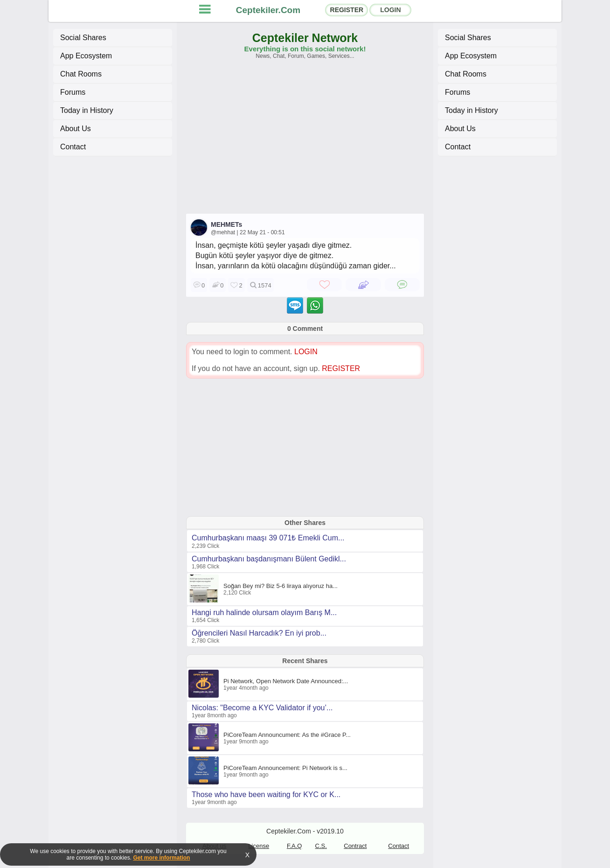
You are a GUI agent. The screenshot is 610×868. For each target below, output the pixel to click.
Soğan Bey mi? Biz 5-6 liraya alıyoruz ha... (281, 586)
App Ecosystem (86, 56)
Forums (73, 92)
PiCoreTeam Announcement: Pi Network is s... (285, 768)
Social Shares (83, 38)
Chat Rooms (81, 74)
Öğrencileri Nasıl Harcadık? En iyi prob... (259, 633)
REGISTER (347, 10)
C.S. (321, 846)
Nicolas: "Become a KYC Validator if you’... (262, 708)
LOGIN (390, 10)
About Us (76, 129)
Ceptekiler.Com (268, 10)
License (259, 846)
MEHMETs (226, 224)
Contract (355, 846)
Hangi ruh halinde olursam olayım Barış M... (264, 612)
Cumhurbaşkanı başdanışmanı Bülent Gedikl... (269, 559)
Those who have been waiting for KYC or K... (266, 794)
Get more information (161, 858)
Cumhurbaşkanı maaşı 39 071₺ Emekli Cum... (268, 538)
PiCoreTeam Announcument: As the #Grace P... (287, 735)
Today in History (87, 110)
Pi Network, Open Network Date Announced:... (286, 681)
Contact (73, 147)
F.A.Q (295, 846)
